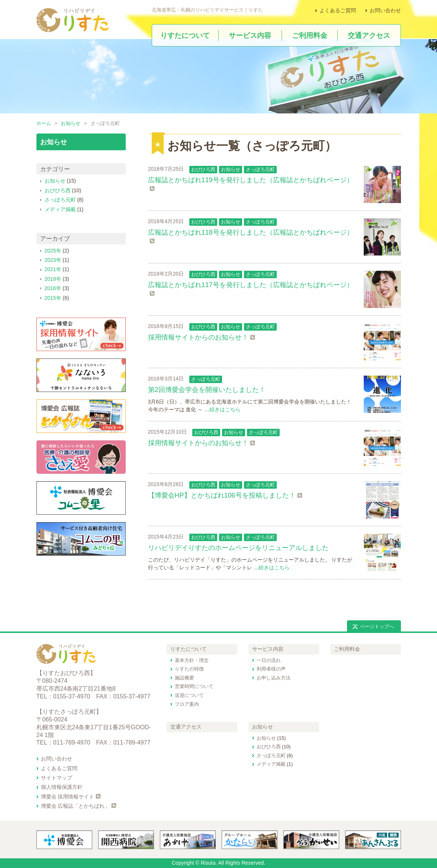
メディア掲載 (60, 209)
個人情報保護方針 (62, 787)
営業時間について (194, 686)
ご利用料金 (347, 649)
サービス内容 (268, 649)
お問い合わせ (385, 10)
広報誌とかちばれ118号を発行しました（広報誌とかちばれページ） (251, 232)
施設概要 (184, 678)
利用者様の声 (271, 669)
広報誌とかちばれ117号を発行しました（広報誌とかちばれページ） (251, 285)
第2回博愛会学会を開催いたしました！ (207, 390)
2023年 (53, 260)
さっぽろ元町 (260, 169)
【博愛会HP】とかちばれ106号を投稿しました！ (222, 495)
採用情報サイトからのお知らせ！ (198, 337)
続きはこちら (225, 409)
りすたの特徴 (189, 669)
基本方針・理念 (192, 660)
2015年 (53, 298)
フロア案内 (187, 704)
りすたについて (189, 649)
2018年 (53, 279)
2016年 (53, 288)
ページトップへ (377, 626)
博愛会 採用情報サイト (68, 797)
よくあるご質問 (338, 10)
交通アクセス (186, 727)
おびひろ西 (203, 169)
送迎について (189, 695)
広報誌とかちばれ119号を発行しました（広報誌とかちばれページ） (251, 180)
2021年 (53, 269)
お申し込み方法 (274, 678)
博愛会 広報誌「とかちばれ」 (75, 806)
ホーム (44, 123)
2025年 (53, 251)
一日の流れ (269, 660)
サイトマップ (57, 778)
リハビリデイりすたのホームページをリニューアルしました (238, 548)
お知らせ (71, 123)
